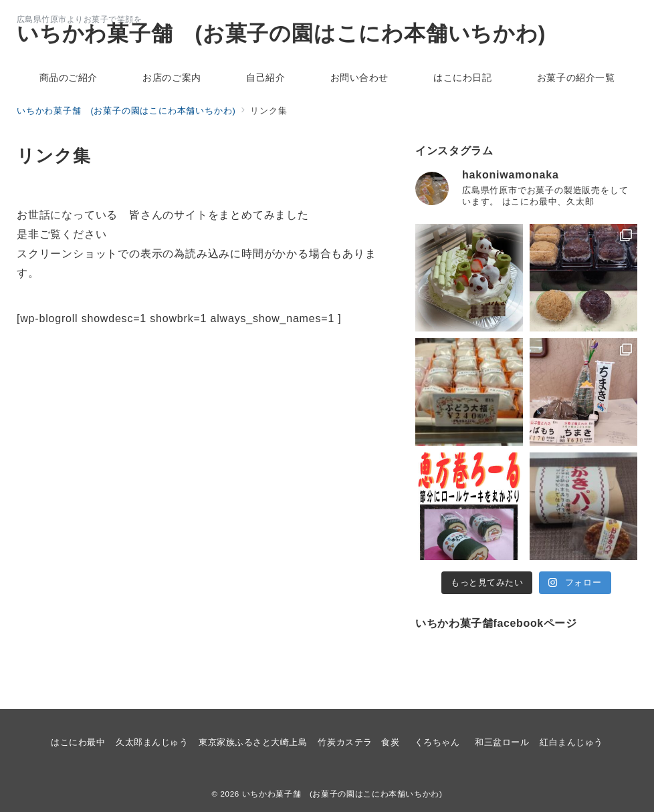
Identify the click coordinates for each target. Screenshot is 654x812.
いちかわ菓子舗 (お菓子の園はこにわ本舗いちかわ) (281, 33)
